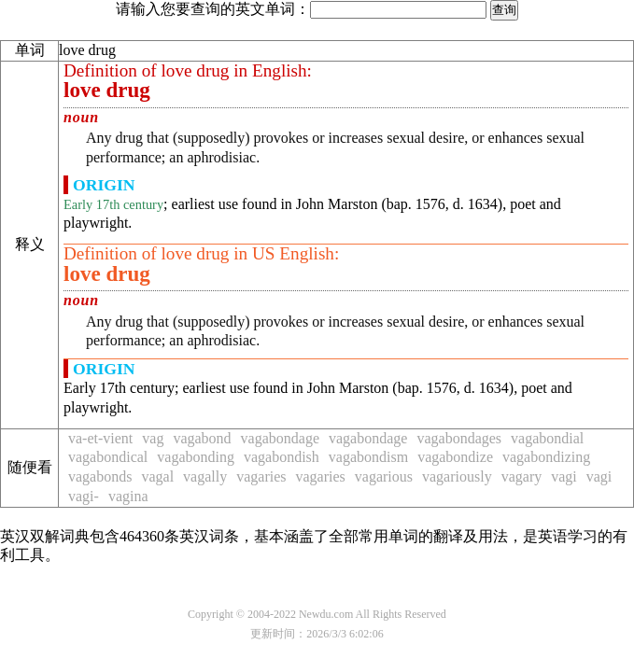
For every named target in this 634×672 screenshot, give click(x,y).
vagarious (384, 476)
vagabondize (455, 457)
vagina (128, 496)
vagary (522, 476)
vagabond (202, 438)
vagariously (457, 476)
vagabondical (108, 457)
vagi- (84, 496)
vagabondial (547, 438)
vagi (564, 476)
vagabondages (459, 438)
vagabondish (282, 457)
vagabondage (280, 438)
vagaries (261, 476)
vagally (205, 476)
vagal (157, 476)
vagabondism (368, 457)
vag (153, 438)
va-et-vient (100, 438)
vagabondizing (546, 457)
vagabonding (196, 457)
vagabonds (100, 476)
